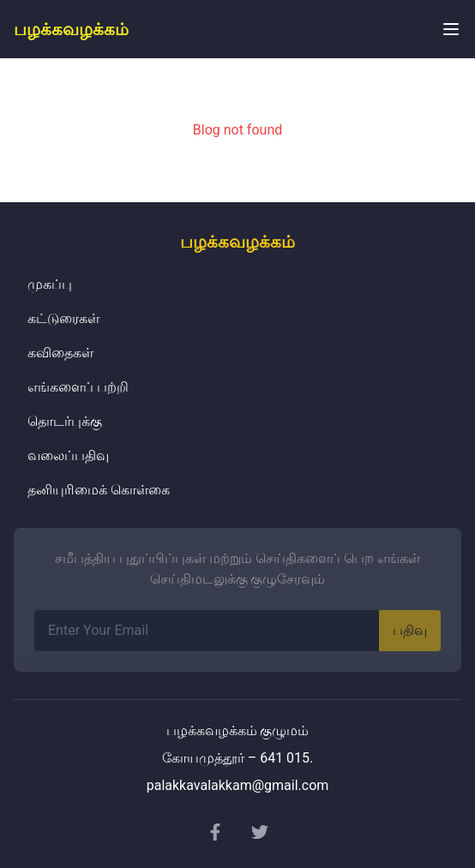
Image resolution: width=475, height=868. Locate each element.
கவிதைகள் (60, 353)
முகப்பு (50, 284)
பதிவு (410, 630)
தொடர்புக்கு (65, 421)
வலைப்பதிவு (68, 455)
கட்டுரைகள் (63, 318)
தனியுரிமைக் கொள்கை (99, 490)
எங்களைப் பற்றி (78, 387)
